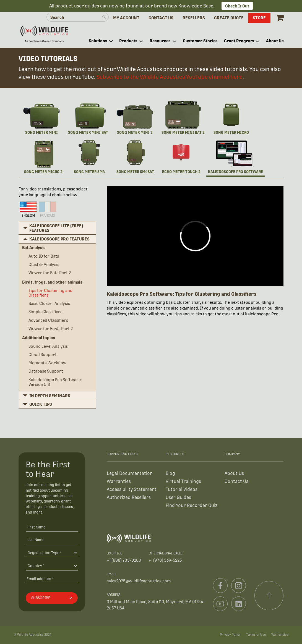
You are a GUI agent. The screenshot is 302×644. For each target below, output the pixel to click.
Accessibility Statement (132, 489)
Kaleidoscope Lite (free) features (56, 228)
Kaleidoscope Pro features (59, 239)
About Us (234, 473)
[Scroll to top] (269, 596)
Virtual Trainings (183, 481)
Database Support (46, 371)
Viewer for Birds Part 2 (51, 328)
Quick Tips (41, 404)
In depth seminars (50, 396)
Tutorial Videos (182, 489)
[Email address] (52, 579)
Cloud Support (43, 354)
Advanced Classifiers (48, 320)
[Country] (52, 566)
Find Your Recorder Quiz (192, 505)
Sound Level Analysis (48, 346)
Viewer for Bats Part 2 (50, 273)
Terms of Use (256, 635)
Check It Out (237, 6)
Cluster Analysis (44, 264)
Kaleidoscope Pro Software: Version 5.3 (55, 382)
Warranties (119, 481)
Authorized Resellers (129, 497)
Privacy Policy (230, 635)
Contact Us (236, 481)
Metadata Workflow (48, 363)
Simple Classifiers (45, 312)
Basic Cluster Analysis (49, 303)
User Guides (178, 497)
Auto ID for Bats (44, 256)
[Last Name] (52, 540)
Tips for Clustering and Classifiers (50, 293)
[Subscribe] (52, 598)
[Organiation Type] (52, 553)
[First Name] (52, 527)
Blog (170, 473)
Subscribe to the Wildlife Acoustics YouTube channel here (170, 77)
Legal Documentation (130, 473)
